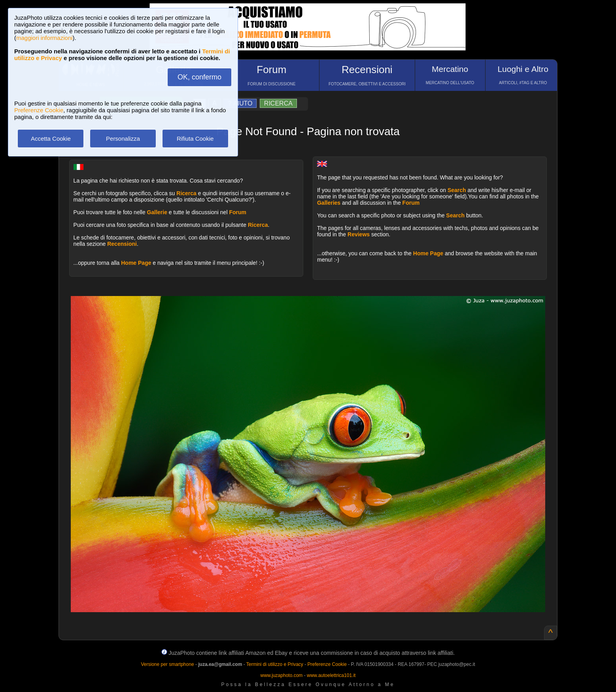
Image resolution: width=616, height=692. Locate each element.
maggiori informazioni (44, 38)
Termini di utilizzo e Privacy (275, 664)
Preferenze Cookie (39, 110)
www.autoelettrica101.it (331, 675)
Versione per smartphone (167, 664)
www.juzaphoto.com (282, 675)
